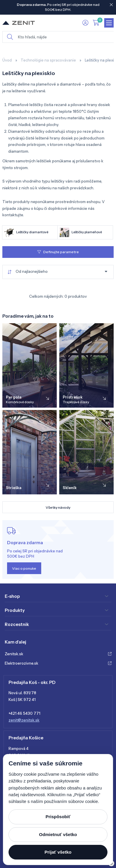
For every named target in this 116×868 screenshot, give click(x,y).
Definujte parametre (58, 252)
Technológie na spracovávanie (48, 60)
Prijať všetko (58, 852)
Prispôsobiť (58, 817)
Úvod (7, 60)
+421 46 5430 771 (24, 713)
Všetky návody (58, 507)
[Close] (111, 5)
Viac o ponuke (24, 568)
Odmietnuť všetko (58, 834)
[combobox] (58, 272)
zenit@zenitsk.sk (24, 720)
